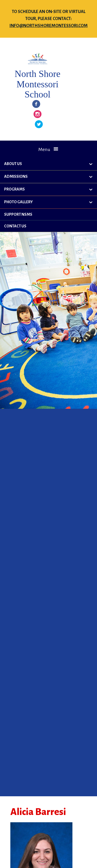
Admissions (16, 176)
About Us (13, 164)
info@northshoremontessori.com (49, 26)
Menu (44, 149)
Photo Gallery (18, 202)
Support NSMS (18, 214)
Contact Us (15, 226)
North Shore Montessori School (37, 84)
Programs (14, 189)
